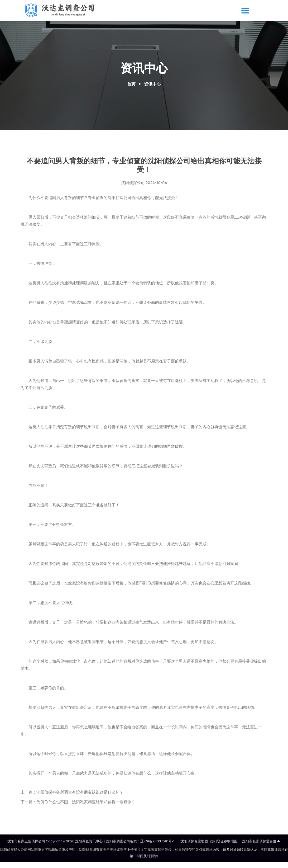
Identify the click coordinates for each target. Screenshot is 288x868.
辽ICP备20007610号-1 (157, 841)
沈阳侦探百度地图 (194, 841)
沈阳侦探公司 (133, 183)
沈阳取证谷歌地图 (224, 841)
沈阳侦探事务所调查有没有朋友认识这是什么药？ (80, 792)
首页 (131, 84)
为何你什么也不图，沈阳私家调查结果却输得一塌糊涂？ (86, 802)
